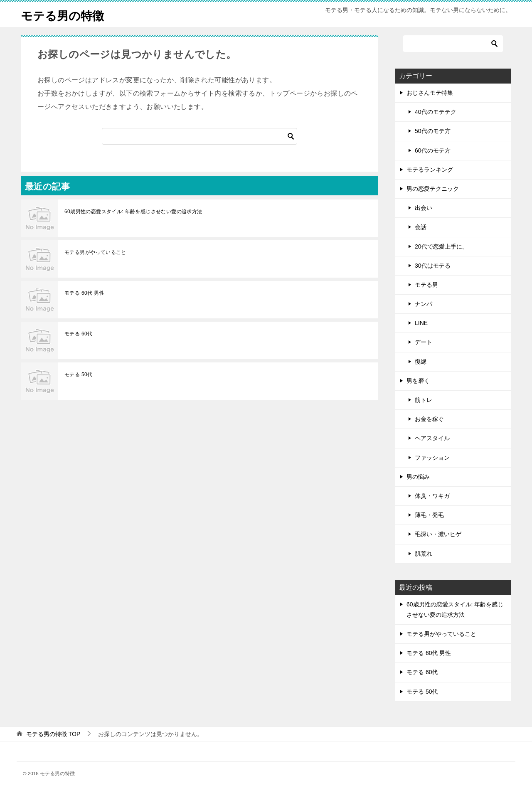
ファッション (432, 458)
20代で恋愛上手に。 (441, 246)
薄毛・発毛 (429, 515)
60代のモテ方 (433, 150)
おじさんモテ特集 (430, 93)
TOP (53, 734)
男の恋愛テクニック (433, 189)
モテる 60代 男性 (84, 293)
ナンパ (424, 304)
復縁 (421, 362)
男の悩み (418, 477)
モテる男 (426, 285)
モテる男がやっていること (95, 252)
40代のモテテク (436, 112)
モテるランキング (430, 170)
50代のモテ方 (433, 131)
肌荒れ (424, 554)
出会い (424, 208)
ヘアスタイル (432, 438)
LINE (421, 323)
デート (424, 342)
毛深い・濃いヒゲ (438, 534)
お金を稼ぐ (429, 419)
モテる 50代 (78, 374)
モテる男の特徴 (65, 14)
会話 (421, 227)
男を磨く (418, 381)
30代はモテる (433, 266)
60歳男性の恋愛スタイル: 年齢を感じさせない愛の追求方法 (133, 212)
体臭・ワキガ (432, 496)
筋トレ (424, 400)
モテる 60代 (78, 334)
